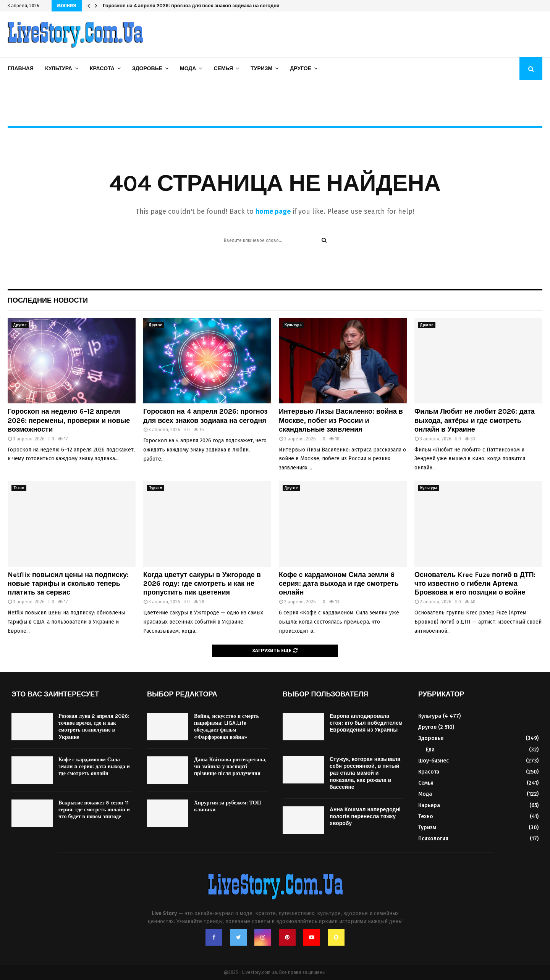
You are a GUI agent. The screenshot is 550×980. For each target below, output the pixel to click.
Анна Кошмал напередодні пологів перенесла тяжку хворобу (365, 816)
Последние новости (48, 300)
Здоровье (147, 69)
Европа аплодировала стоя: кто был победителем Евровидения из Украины (366, 723)
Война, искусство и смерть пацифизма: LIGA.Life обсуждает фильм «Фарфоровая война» (226, 727)
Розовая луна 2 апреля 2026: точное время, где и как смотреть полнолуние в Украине (94, 727)
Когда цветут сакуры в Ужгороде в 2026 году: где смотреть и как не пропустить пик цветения (202, 584)
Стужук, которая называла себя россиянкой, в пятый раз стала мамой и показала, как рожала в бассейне (365, 773)
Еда (430, 750)
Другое (301, 69)
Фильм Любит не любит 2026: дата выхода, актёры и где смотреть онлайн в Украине (475, 420)
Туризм (261, 69)
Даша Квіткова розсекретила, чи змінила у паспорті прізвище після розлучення (230, 766)
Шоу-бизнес (434, 761)
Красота (102, 69)
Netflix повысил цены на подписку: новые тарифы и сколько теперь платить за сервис (68, 584)
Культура (59, 69)
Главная (21, 69)
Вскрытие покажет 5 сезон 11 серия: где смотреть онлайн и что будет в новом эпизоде (94, 810)
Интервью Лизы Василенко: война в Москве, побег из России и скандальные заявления (341, 420)
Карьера (429, 805)
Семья (223, 69)
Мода (188, 69)
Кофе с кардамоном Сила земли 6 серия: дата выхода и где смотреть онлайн (339, 584)
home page (273, 211)
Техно (19, 488)
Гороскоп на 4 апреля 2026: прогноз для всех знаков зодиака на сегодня (191, 6)
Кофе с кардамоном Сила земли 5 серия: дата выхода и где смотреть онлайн (94, 766)
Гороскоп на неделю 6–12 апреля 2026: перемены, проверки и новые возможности (69, 420)
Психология (433, 839)
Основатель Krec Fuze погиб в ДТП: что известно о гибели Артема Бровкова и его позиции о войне (475, 584)
